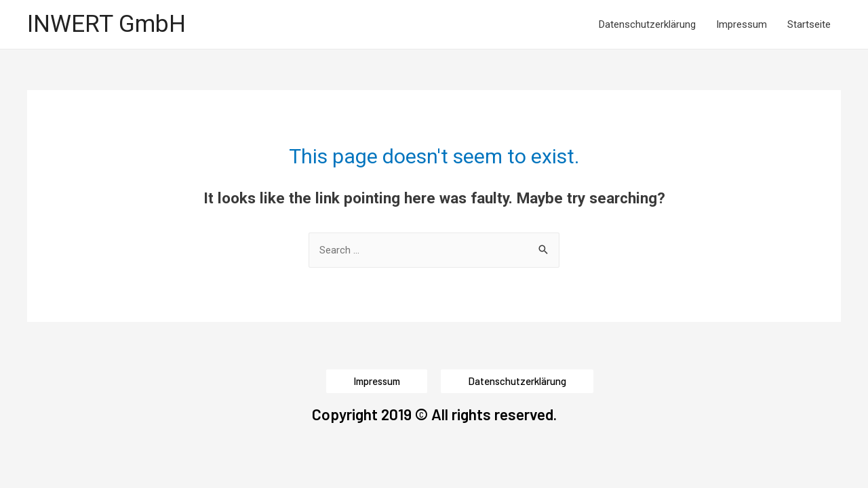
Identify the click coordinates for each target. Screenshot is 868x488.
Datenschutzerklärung (647, 24)
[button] (377, 381)
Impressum (742, 24)
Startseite (809, 24)
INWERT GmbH (106, 24)
